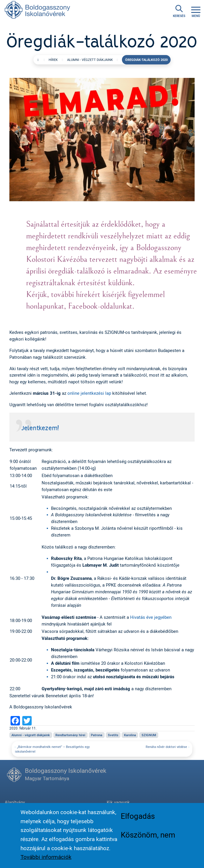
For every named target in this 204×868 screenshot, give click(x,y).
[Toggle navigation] (196, 11)
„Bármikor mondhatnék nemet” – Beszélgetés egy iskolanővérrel (52, 749)
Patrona (97, 735)
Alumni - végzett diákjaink (90, 60)
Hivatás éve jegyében (151, 617)
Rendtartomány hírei (70, 735)
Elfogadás (138, 819)
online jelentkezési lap (89, 393)
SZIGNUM (149, 735)
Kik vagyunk (118, 802)
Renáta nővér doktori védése (166, 747)
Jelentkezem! (40, 428)
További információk (46, 860)
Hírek (53, 60)
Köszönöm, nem (148, 838)
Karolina (130, 735)
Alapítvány (15, 802)
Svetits (113, 735)
